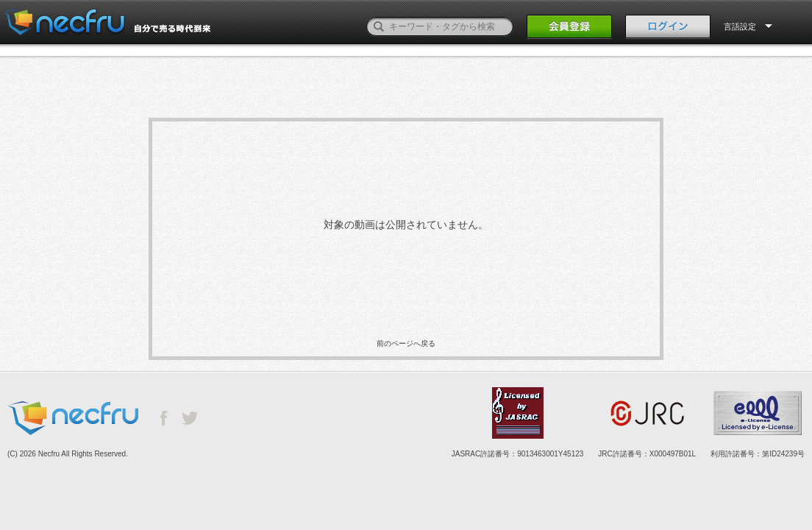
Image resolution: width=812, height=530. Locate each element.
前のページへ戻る (406, 343)
